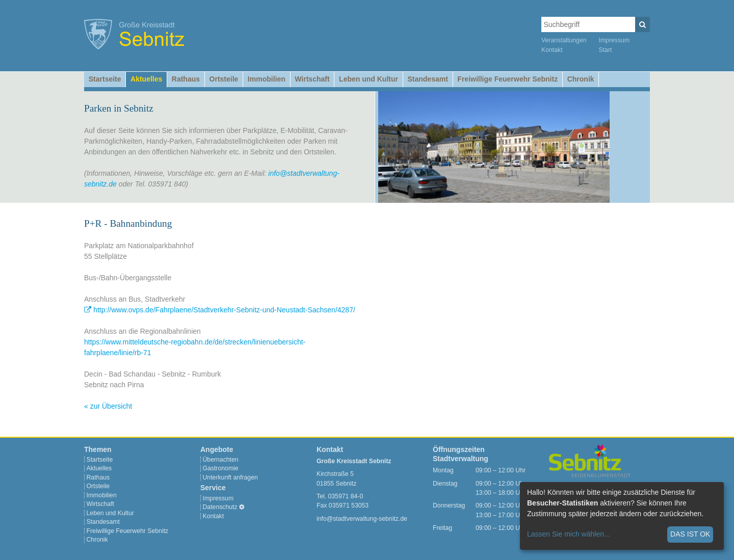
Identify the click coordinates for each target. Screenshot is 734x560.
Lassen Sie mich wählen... (569, 534)
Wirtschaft (312, 79)
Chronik (581, 79)
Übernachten (221, 460)
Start (606, 50)
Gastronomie (221, 468)
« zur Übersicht (108, 406)
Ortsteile (224, 79)
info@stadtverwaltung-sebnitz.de (362, 519)
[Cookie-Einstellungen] (242, 507)
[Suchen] (643, 24)
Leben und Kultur (369, 79)
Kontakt (552, 50)
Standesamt (427, 79)
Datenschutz (220, 507)
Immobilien (267, 79)
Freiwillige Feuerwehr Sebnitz (507, 79)
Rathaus (186, 79)
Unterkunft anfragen (230, 477)
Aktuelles (146, 79)
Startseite (105, 79)
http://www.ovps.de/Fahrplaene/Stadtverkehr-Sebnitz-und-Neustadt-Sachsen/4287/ (224, 310)
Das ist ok (690, 534)
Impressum (614, 40)
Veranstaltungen (564, 40)
